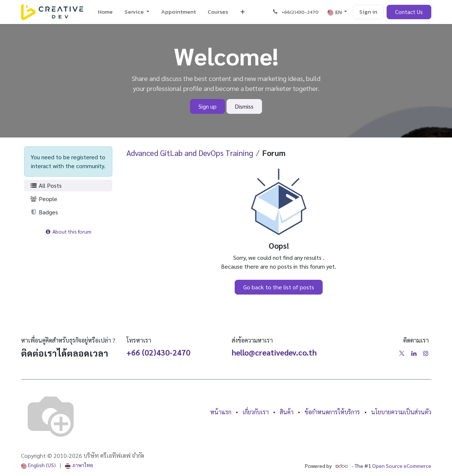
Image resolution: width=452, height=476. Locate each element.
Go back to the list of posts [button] (279, 287)
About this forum (68, 231)
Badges (44, 212)
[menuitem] (105, 12)
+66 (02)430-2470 (158, 352)
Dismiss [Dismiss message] (244, 106)
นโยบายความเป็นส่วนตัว (401, 412)
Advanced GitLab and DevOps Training (190, 153)
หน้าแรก (221, 412)
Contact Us (409, 12)
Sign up (208, 106)
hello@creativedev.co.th (274, 352)
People (44, 199)
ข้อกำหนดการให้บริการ (332, 412)
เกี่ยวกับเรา (256, 412)
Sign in (368, 12)
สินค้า (287, 412)
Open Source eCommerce (402, 466)
